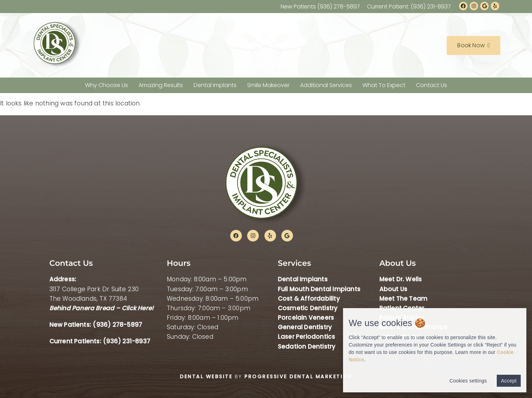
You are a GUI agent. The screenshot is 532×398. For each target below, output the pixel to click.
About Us (393, 289)
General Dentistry (305, 327)
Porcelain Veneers (306, 318)
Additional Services (326, 85)
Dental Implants (215, 85)
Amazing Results (161, 85)
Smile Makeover (268, 85)
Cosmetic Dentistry (308, 308)
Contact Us (432, 85)
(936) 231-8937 (127, 341)
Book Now (473, 45)
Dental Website (206, 376)
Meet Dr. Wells (401, 279)
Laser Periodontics (307, 337)
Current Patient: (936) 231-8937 (409, 7)
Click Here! (137, 308)
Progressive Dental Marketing (298, 376)
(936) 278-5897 (117, 325)
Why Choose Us (106, 85)
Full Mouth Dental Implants (319, 289)
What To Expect (384, 85)
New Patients (320, 7)
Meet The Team (403, 299)
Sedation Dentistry (307, 347)
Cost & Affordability (309, 299)
